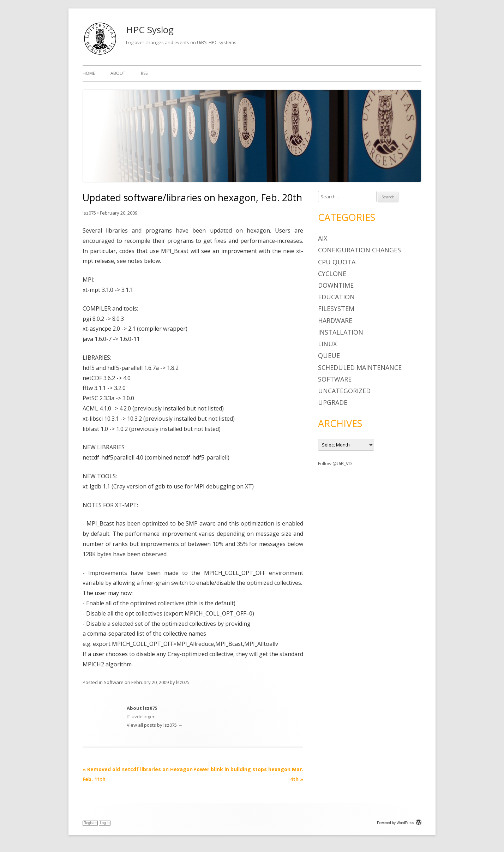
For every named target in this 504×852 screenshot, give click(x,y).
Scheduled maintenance (360, 367)
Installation (341, 332)
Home (89, 73)
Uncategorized (344, 391)
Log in (105, 823)
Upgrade (333, 402)
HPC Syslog (150, 30)
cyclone (332, 274)
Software (114, 682)
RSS (144, 73)
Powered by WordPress (399, 823)
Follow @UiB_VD (335, 463)
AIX (323, 238)
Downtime (336, 285)
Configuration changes (359, 250)
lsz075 (89, 213)
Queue (329, 355)
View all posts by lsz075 (155, 725)
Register (90, 823)
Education (336, 297)
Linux (327, 344)
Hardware (335, 320)
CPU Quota (337, 262)
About (118, 73)
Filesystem (336, 308)
